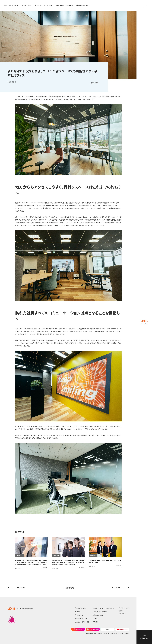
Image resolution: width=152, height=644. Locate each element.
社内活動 (95, 83)
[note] (108, 629)
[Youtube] (122, 629)
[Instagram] (78, 629)
